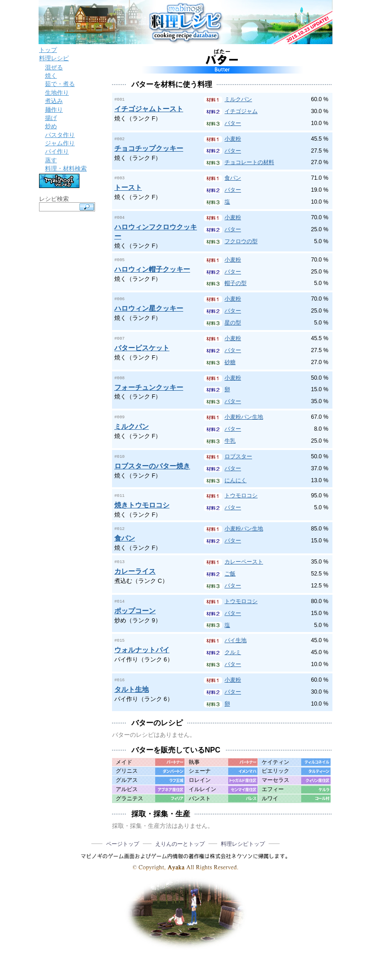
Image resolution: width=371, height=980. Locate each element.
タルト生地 (132, 687)
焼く (51, 76)
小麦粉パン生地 (244, 416)
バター (233, 123)
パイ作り (57, 151)
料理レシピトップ (243, 843)
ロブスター (238, 456)
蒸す (51, 160)
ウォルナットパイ (142, 648)
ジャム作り (60, 143)
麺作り (54, 110)
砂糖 (230, 362)
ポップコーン (135, 609)
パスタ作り (60, 135)
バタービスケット (142, 347)
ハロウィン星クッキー (149, 307)
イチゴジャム (241, 111)
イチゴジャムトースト (149, 108)
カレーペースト (244, 560)
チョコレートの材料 (249, 162)
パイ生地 (236, 639)
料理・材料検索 (66, 168)
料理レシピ (54, 58)
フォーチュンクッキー (149, 386)
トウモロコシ (241, 495)
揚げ (51, 118)
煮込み (54, 101)
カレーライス (135, 569)
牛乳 (230, 440)
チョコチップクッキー (149, 148)
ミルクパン (238, 99)
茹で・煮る (60, 84)
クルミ (233, 651)
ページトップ (123, 843)
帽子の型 (236, 283)
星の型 (233, 322)
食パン (233, 178)
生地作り (57, 93)
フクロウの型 (241, 241)
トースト (128, 187)
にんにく (236, 480)
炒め (51, 126)
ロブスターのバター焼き (152, 465)
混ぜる (54, 67)
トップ (48, 50)
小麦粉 (233, 139)
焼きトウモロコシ (142, 504)
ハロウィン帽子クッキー (152, 268)
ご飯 (230, 572)
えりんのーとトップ (180, 843)
